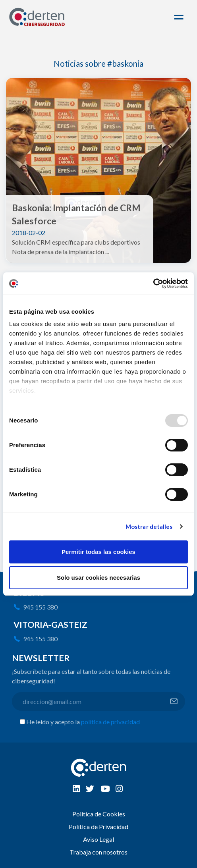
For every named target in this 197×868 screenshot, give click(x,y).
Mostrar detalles (149, 527)
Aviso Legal (98, 839)
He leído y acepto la (83, 722)
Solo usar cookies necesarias (98, 578)
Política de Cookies (99, 814)
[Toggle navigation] (180, 17)
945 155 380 (40, 607)
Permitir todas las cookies (98, 552)
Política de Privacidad (98, 827)
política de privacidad (110, 722)
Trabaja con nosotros (98, 852)
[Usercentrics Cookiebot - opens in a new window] (153, 284)
